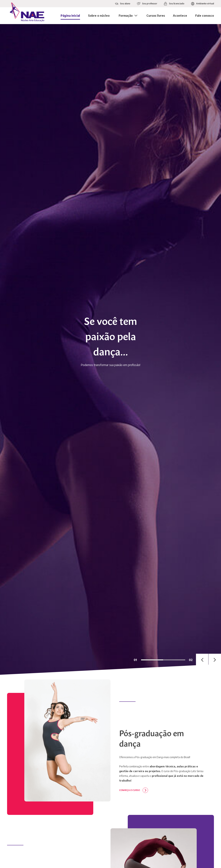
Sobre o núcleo (99, 16)
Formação (126, 16)
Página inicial (70, 16)
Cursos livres (156, 16)
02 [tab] (191, 660)
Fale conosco (205, 16)
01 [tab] (135, 660)
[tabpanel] (110, 349)
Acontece (180, 16)
